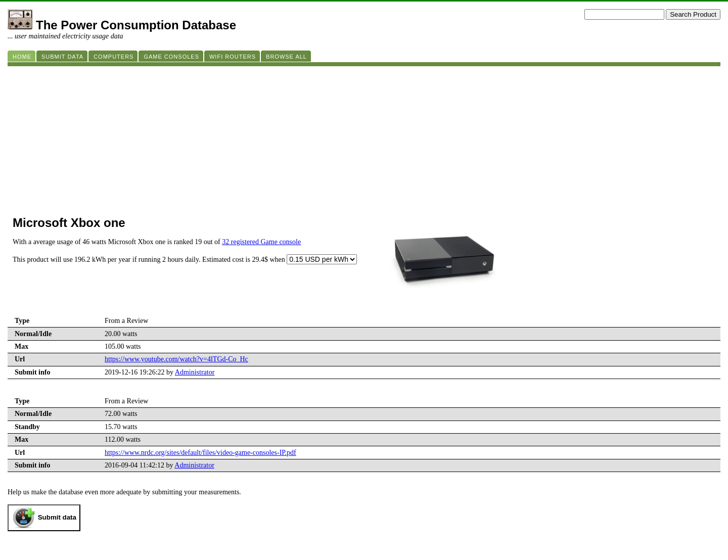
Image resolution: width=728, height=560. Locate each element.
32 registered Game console (261, 242)
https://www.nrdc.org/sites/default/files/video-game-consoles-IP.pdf (200, 453)
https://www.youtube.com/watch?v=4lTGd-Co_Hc (176, 359)
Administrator (195, 372)
